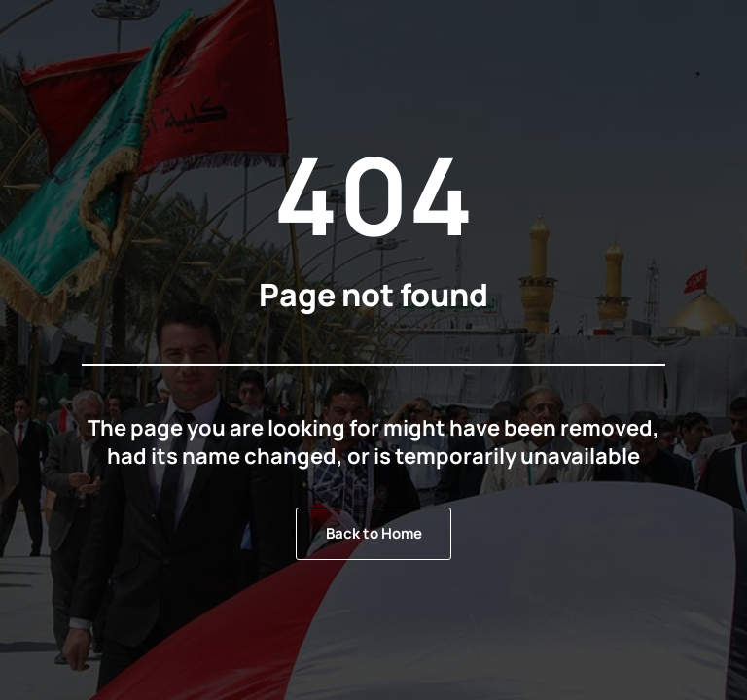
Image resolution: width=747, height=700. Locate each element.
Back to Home (374, 533)
